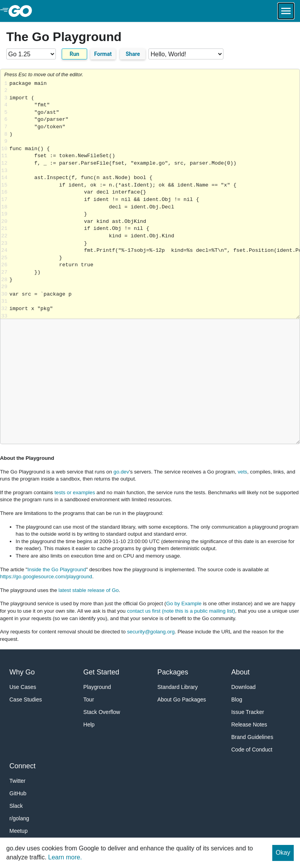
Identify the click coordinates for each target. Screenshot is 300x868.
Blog (237, 699)
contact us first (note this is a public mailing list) (181, 611)
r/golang (19, 818)
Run (74, 54)
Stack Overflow (102, 712)
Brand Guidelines (252, 737)
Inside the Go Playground (57, 569)
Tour (88, 699)
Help (89, 725)
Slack (16, 806)
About (240, 672)
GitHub (18, 793)
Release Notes (249, 725)
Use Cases (23, 687)
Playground (97, 687)
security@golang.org (151, 632)
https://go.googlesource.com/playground (46, 577)
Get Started (101, 672)
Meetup (19, 831)
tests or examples (75, 492)
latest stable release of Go (89, 590)
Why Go (22, 672)
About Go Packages (182, 699)
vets (242, 472)
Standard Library (178, 687)
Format (103, 54)
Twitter (17, 781)
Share (133, 54)
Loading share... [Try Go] (154, 200)
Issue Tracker (248, 712)
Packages (173, 672)
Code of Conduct (252, 750)
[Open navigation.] (286, 11)
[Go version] (31, 54)
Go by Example (184, 603)
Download (243, 687)
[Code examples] (186, 54)
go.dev (121, 472)
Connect (22, 766)
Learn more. (65, 857)
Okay (283, 853)
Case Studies (26, 699)
